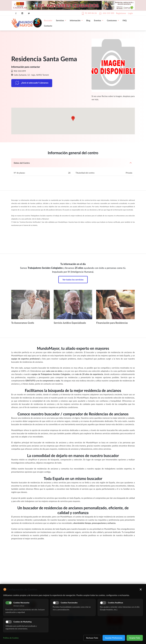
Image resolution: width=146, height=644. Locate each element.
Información (76, 20)
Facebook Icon (16, 13)
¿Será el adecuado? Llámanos (35, 83)
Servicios (61, 20)
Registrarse (121, 13)
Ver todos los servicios (73, 280)
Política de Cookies (11, 638)
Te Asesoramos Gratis (23, 323)
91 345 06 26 (91, 13)
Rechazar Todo (92, 638)
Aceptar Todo (135, 638)
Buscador (48, 20)
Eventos (99, 20)
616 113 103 (108, 13)
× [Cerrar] (141, 589)
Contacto (48, 26)
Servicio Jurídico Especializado (70, 323)
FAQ (125, 20)
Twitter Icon (29, 13)
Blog (88, 20)
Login (130, 13)
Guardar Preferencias (114, 638)
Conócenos (113, 20)
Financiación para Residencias (112, 323)
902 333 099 (20, 71)
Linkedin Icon (22, 13)
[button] (73, 119)
